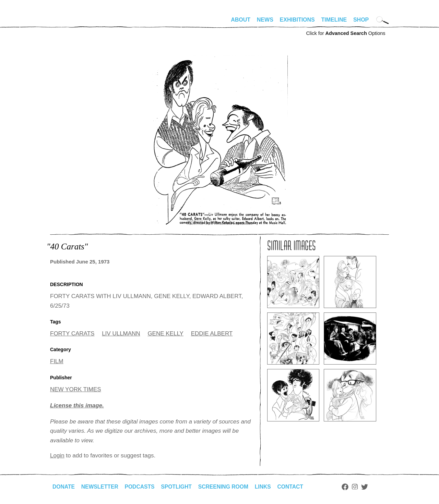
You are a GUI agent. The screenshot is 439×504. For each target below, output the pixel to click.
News (265, 20)
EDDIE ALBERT (212, 334)
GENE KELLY (165, 334)
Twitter (369, 487)
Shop (361, 20)
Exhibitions (297, 20)
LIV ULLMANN (121, 334)
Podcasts (141, 487)
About (241, 20)
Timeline (334, 20)
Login (57, 456)
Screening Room (226, 487)
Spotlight (179, 487)
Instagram (359, 487)
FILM (57, 361)
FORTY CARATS (72, 334)
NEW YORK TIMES (76, 389)
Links (266, 487)
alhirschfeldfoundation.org (71, 23)
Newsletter (100, 487)
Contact (294, 487)
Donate (64, 487)
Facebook (349, 487)
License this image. (77, 405)
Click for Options (346, 33)
